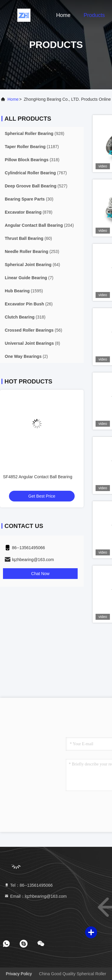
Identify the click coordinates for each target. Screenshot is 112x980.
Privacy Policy (19, 974)
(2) (26, 356)
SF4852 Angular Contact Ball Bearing (38, 477)
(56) (33, 330)
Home (63, 15)
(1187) (32, 147)
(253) (32, 251)
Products (94, 15)
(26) (29, 304)
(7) (29, 278)
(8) (32, 343)
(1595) (24, 291)
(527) (36, 186)
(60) (28, 238)
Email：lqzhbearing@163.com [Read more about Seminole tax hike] (35, 896)
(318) (32, 160)
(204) (39, 225)
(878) (29, 212)
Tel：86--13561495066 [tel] (28, 885)
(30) (29, 199)
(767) (36, 173)
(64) (32, 265)
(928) (34, 133)
